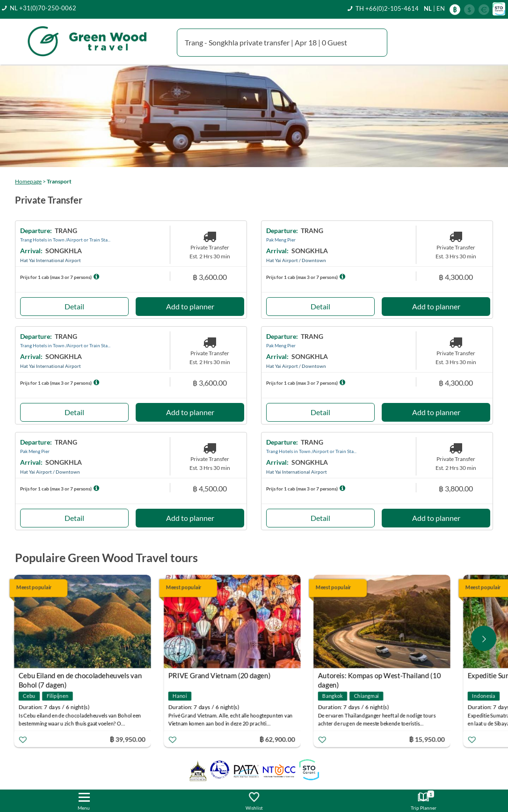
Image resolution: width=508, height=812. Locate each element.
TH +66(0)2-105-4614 (387, 8)
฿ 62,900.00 (279, 739)
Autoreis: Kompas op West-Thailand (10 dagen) (381, 677)
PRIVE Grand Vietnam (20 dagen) (221, 675)
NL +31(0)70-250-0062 (43, 8)
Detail (74, 306)
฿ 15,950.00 (428, 739)
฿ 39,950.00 (129, 739)
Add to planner (190, 306)
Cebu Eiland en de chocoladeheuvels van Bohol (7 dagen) (82, 677)
